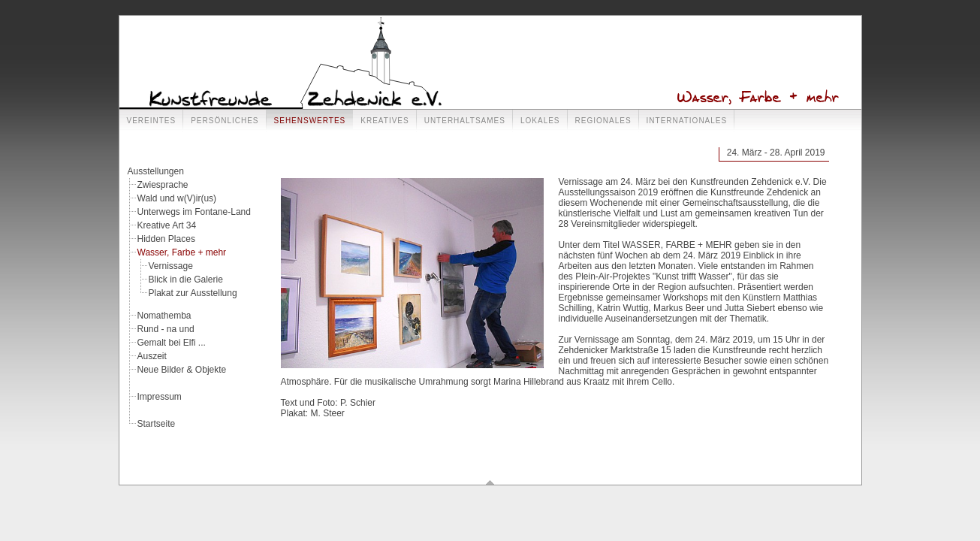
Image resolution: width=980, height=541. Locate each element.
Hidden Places (166, 239)
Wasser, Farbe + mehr (182, 252)
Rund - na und (166, 329)
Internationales (687, 121)
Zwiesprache (163, 185)
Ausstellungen (156, 171)
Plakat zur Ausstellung (193, 293)
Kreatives (384, 121)
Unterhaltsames (465, 121)
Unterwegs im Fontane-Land (194, 212)
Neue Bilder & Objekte (182, 370)
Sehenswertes (310, 121)
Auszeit (152, 356)
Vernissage (171, 266)
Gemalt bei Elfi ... (172, 343)
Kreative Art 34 (167, 225)
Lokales (540, 121)
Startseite (157, 424)
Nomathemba (164, 316)
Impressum (160, 397)
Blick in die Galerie (186, 280)
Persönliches (225, 121)
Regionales (603, 121)
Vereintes (152, 121)
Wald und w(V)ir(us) (177, 198)
